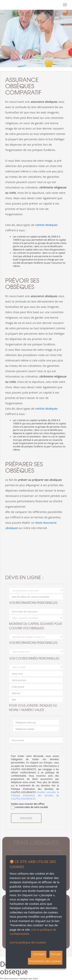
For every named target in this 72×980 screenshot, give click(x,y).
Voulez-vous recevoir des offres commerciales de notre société (29, 806)
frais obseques (36, 842)
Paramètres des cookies (45, 961)
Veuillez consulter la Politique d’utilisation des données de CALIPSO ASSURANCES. (35, 795)
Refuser (56, 954)
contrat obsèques (46, 225)
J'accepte (39, 954)
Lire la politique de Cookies (28, 942)
